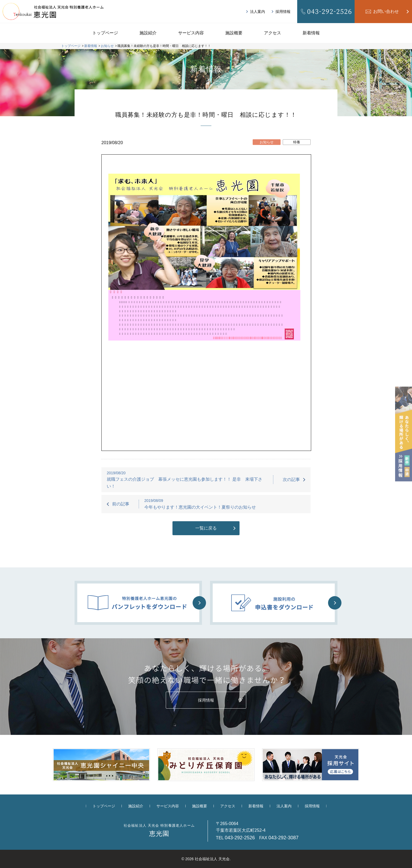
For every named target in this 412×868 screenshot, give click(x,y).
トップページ (105, 33)
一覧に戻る (206, 528)
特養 (297, 142)
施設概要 (234, 33)
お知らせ (267, 142)
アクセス (273, 33)
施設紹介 (148, 33)
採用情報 (283, 12)
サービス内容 (191, 33)
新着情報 (311, 33)
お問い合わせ (386, 11)
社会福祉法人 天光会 (212, 859)
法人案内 (257, 12)
